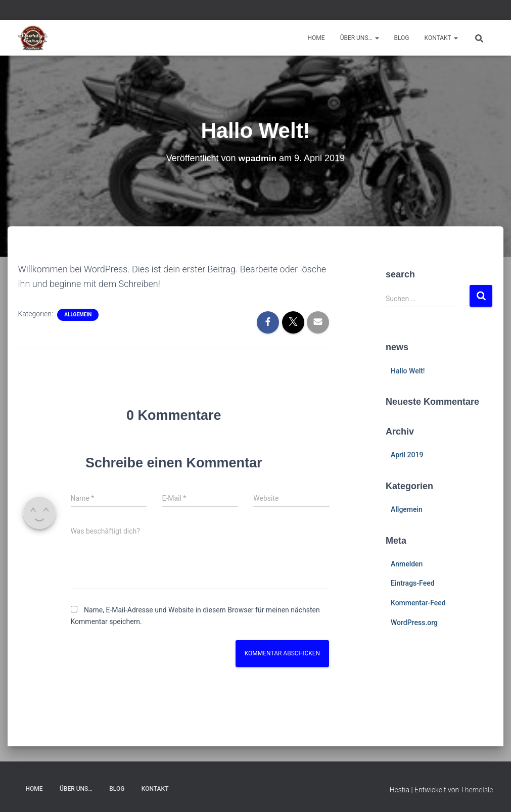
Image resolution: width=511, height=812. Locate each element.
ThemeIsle (477, 790)
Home (316, 38)
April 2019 (407, 455)
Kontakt (441, 38)
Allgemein (78, 315)
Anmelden (407, 564)
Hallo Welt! (408, 371)
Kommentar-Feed (418, 603)
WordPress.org (414, 623)
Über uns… (360, 38)
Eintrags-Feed (413, 583)
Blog (402, 38)
